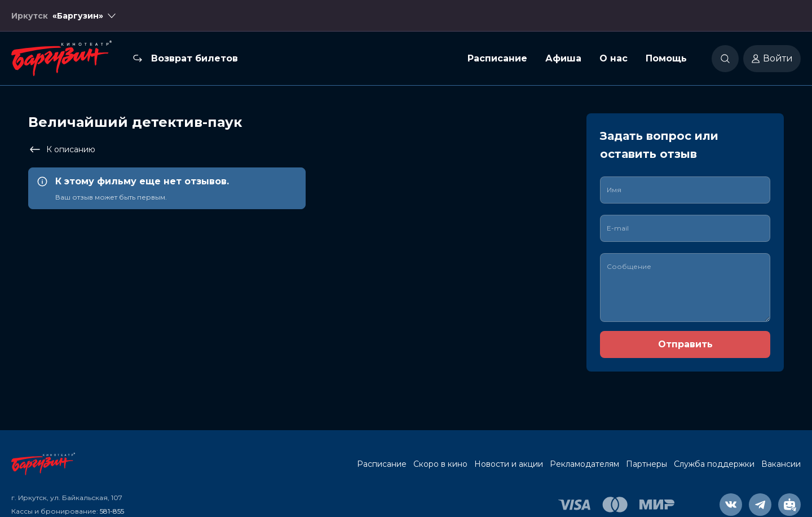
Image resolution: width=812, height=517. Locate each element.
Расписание (497, 58)
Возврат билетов (195, 58)
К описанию (62, 149)
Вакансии (781, 464)
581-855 (112, 511)
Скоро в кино (440, 464)
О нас (614, 58)
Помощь (666, 58)
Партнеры (646, 464)
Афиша (563, 58)
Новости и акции (509, 464)
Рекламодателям (584, 464)
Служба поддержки (714, 464)
